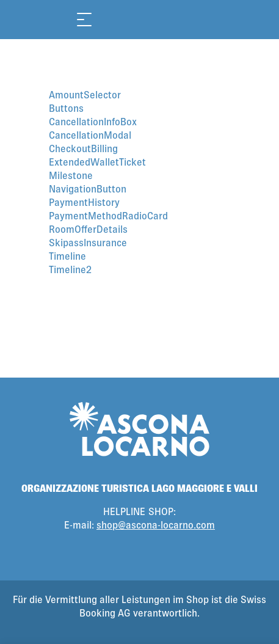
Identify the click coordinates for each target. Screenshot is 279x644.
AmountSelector (85, 94)
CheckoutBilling (83, 148)
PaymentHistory (84, 202)
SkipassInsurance (88, 242)
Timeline (67, 256)
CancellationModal (90, 135)
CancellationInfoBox (93, 121)
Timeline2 (70, 269)
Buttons (66, 108)
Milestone (71, 175)
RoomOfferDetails (88, 229)
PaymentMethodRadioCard (108, 215)
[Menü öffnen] (84, 19)
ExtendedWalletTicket (97, 162)
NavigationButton (88, 188)
